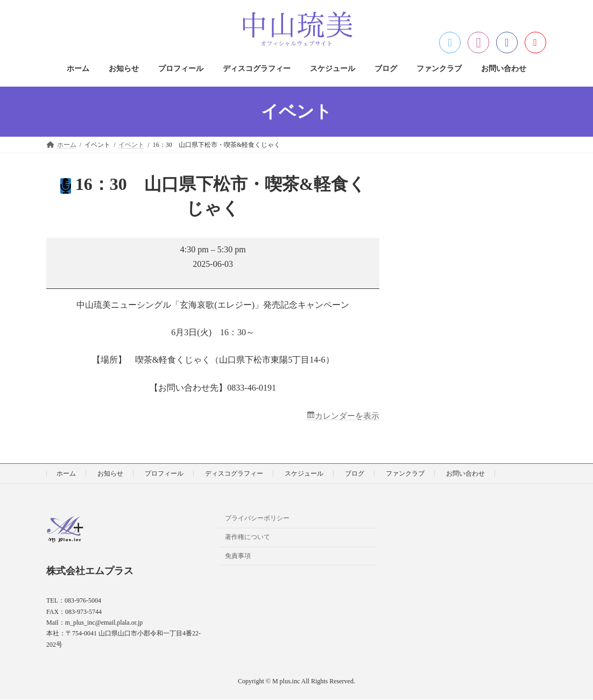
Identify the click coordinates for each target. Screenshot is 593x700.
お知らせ (110, 474)
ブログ (355, 474)
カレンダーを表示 (345, 416)
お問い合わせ (465, 474)
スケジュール (304, 474)
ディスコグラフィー (234, 474)
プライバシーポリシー (257, 519)
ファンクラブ (405, 474)
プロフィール (164, 474)
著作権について (248, 538)
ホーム (66, 474)
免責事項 (238, 556)
